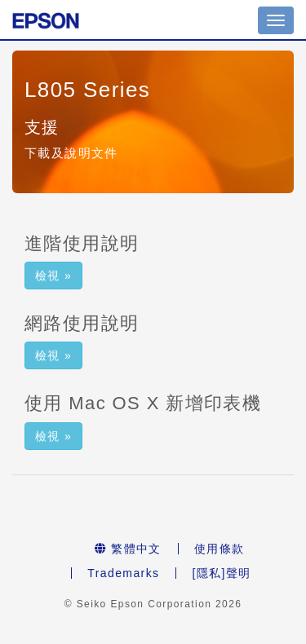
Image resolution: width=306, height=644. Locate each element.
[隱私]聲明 (221, 573)
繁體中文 (128, 549)
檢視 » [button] (53, 276)
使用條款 (220, 549)
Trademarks (123, 573)
